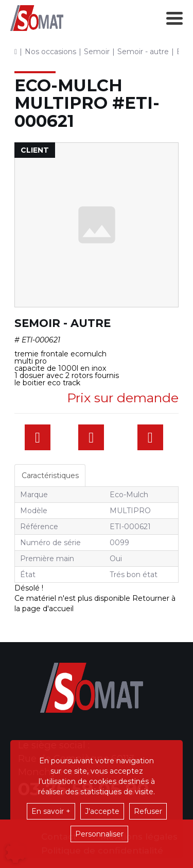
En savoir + (51, 811)
